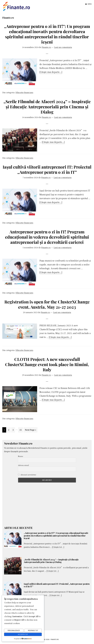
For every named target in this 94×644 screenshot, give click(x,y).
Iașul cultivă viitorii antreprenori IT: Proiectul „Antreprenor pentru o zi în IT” (47, 169)
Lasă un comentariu (63, 47)
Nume (21, 456)
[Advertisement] (47, 505)
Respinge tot (33, 631)
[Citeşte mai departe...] (51, 72)
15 (21, 430)
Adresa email (23, 465)
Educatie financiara (24, 92)
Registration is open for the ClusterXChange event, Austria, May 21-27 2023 (47, 304)
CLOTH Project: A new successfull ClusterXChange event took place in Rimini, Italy (47, 364)
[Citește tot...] (58, 547)
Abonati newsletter (27, 475)
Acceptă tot (23, 634)
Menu (90, 4)
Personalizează (14, 631)
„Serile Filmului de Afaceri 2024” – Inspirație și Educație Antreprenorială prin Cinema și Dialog (47, 107)
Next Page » (30, 430)
